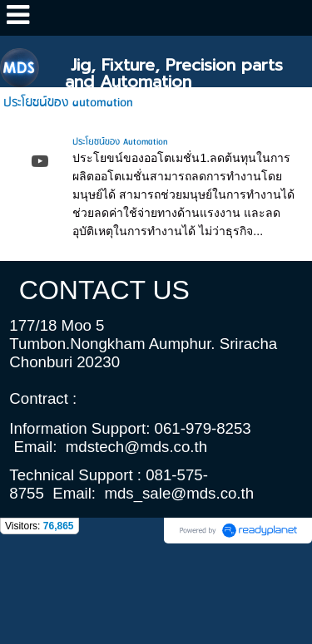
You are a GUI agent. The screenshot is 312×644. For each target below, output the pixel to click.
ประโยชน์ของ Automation (120, 142)
